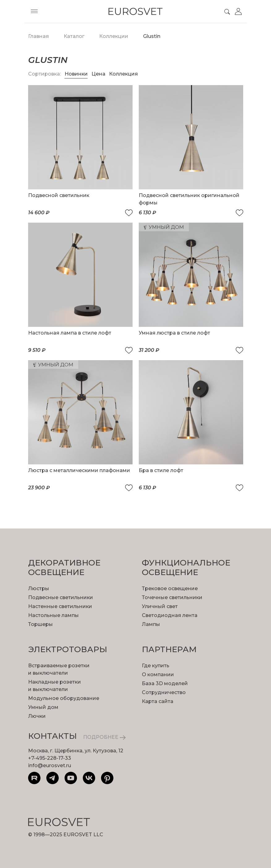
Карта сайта (158, 701)
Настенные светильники (60, 606)
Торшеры (40, 624)
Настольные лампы (53, 615)
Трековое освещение (170, 588)
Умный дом (43, 707)
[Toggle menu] (34, 11)
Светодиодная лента (170, 615)
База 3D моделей (165, 683)
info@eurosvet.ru (50, 765)
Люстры (39, 588)
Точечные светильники (172, 597)
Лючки (37, 716)
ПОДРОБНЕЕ (104, 737)
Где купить (156, 666)
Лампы (151, 624)
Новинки (76, 74)
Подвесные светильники (61, 597)
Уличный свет (160, 606)
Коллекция (123, 74)
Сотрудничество (164, 692)
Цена (99, 74)
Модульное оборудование (64, 698)
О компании (158, 675)
